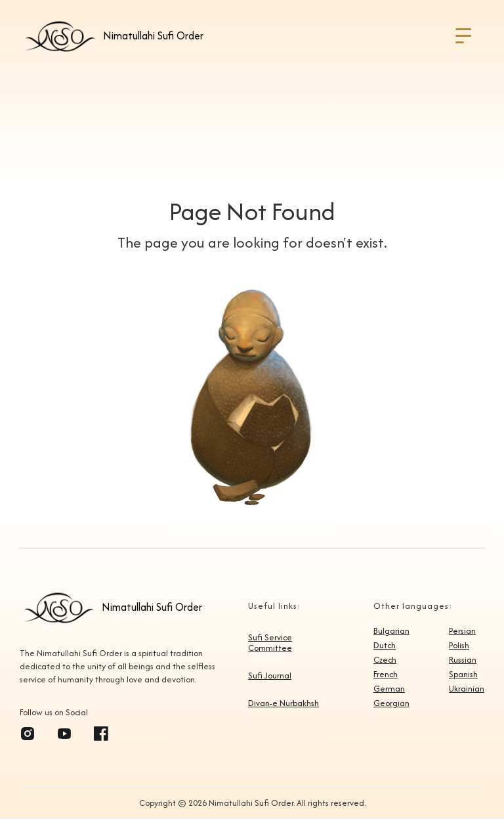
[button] (463, 36)
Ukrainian (467, 689)
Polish (459, 646)
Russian (463, 660)
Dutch (385, 646)
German (389, 689)
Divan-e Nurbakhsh (283, 703)
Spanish (463, 675)
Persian (462, 631)
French (386, 675)
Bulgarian (391, 631)
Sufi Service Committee (270, 643)
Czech (385, 660)
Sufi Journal (270, 676)
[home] (112, 36)
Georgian (391, 703)
